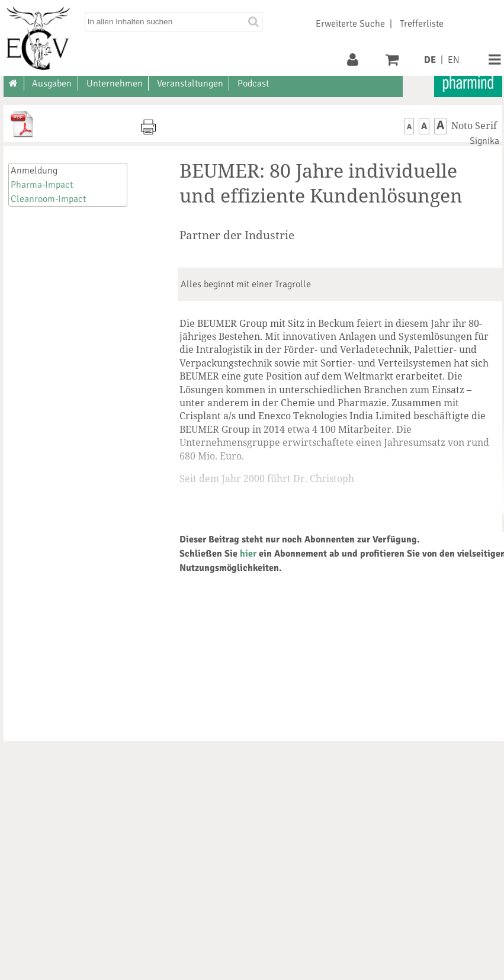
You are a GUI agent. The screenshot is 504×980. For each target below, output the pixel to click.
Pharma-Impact (42, 185)
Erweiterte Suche (350, 24)
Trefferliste (422, 24)
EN (454, 60)
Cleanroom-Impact (48, 199)
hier (248, 554)
